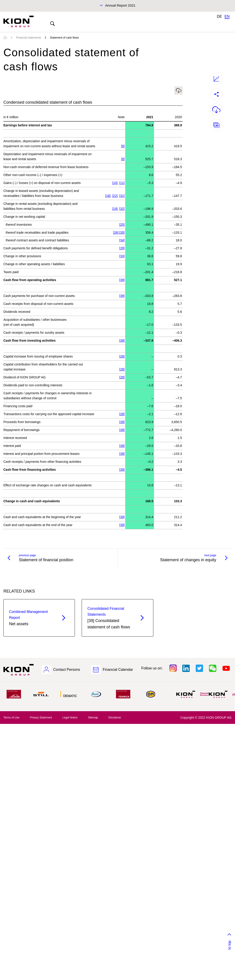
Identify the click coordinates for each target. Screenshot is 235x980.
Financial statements (29, 38)
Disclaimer (115, 718)
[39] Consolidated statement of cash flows (109, 617)
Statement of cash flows (64, 38)
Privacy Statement (41, 718)
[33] (122, 256)
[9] (123, 146)
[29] (122, 248)
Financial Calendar (118, 670)
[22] (115, 196)
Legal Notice (70, 718)
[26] (116, 233)
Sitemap (93, 718)
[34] (122, 240)
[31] (122, 196)
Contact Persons (67, 670)
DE (219, 16)
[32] (122, 209)
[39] (122, 280)
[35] (122, 233)
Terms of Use (11, 718)
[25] (122, 225)
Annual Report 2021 (120, 5)
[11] (122, 183)
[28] (122, 356)
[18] (108, 196)
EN (227, 16)
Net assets (31, 617)
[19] (115, 209)
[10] (115, 183)
